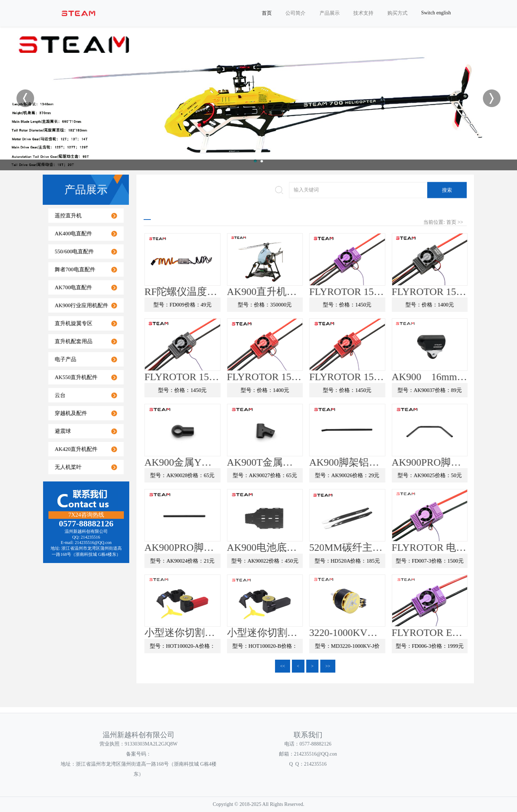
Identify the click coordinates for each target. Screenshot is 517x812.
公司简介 (295, 13)
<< (283, 666)
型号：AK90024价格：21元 (216, 560)
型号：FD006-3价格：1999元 (463, 646)
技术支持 (363, 13)
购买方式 (397, 13)
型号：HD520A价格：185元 (381, 560)
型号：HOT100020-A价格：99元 (216, 648)
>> (328, 666)
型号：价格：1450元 (381, 305)
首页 (267, 13)
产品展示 (330, 13)
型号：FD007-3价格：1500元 (463, 560)
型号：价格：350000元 (298, 305)
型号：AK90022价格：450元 (298, 560)
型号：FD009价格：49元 (216, 305)
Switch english (436, 13)
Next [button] (492, 98)
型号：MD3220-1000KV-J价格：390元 (381, 648)
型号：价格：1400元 (463, 305)
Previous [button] (25, 98)
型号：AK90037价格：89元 (463, 390)
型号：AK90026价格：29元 (381, 475)
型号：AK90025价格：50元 (463, 475)
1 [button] (255, 161)
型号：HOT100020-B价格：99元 (298, 648)
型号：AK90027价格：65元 (298, 475)
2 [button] (262, 161)
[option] (258, 98)
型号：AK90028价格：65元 (216, 475)
